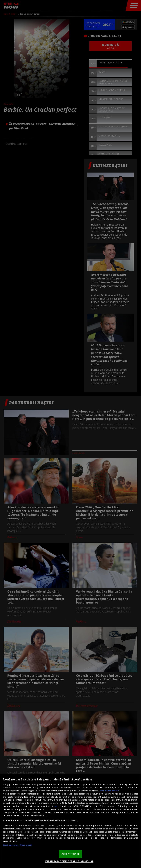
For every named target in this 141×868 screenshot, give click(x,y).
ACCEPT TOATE (70, 854)
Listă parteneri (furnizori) (17, 845)
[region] (70, 821)
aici (56, 806)
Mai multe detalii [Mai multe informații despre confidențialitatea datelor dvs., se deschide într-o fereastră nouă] (109, 791)
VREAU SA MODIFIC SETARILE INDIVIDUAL (69, 861)
